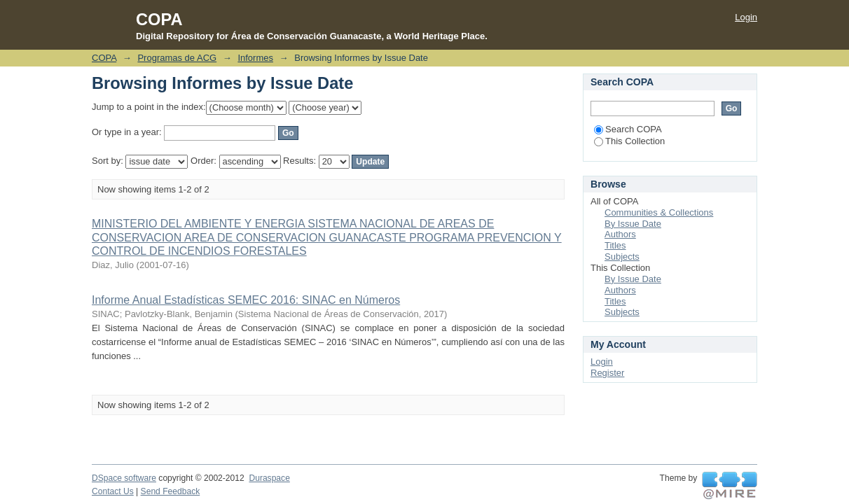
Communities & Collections (659, 212)
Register (607, 373)
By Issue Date (633, 224)
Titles (615, 245)
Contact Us (113, 491)
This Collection (629, 141)
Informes (255, 58)
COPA (104, 58)
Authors (620, 234)
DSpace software (124, 478)
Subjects (622, 257)
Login (746, 17)
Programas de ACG (177, 58)
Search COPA (628, 129)
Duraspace (269, 478)
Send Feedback (171, 491)
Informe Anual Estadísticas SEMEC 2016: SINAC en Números (246, 300)
